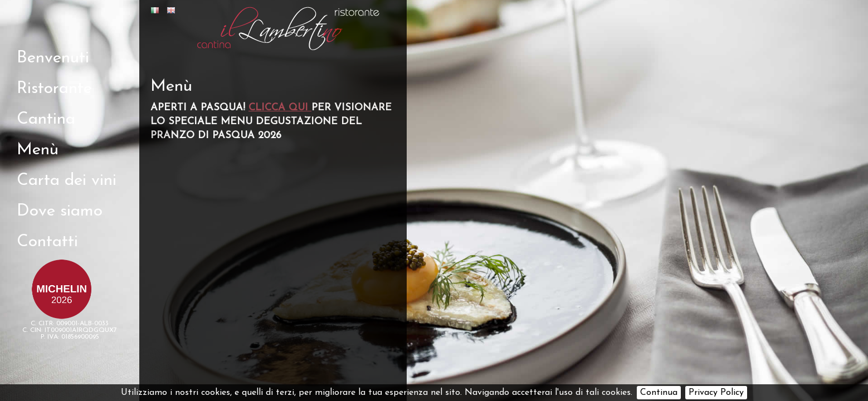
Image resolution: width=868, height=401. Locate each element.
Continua (659, 393)
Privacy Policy (716, 393)
